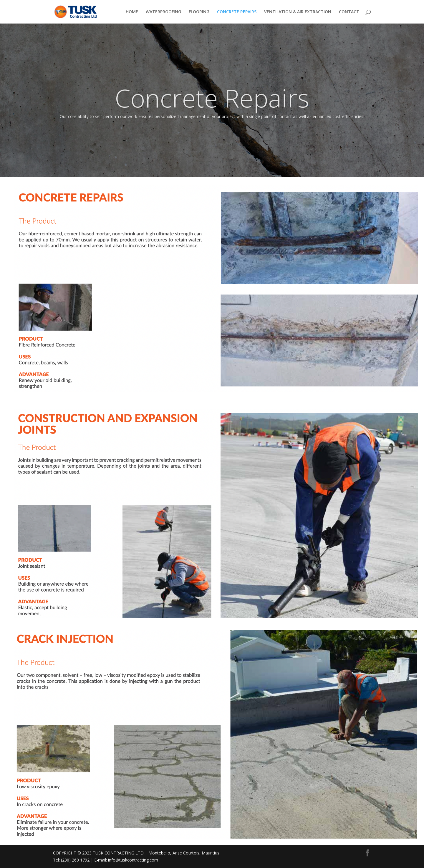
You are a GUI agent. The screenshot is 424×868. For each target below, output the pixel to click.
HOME (132, 12)
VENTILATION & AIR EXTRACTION (298, 12)
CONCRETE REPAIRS (237, 12)
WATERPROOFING (163, 12)
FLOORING (199, 12)
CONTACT (349, 12)
